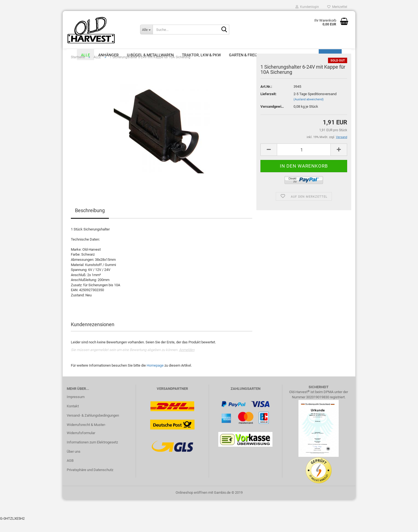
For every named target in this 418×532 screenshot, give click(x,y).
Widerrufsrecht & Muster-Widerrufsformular (86, 440)
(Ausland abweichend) (309, 110)
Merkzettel (337, 7)
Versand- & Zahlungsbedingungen (93, 426)
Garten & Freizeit (246, 55)
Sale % (308, 55)
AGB (70, 471)
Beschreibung (90, 221)
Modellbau (283, 55)
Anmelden (187, 361)
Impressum (76, 408)
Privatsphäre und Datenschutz (90, 481)
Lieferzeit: (268, 105)
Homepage (155, 376)
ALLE (85, 55)
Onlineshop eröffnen (191, 503)
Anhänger (108, 55)
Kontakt (73, 417)
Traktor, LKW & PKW (201, 55)
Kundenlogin (307, 7)
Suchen (330, 55)
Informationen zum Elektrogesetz (92, 453)
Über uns (74, 462)
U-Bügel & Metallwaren (150, 55)
